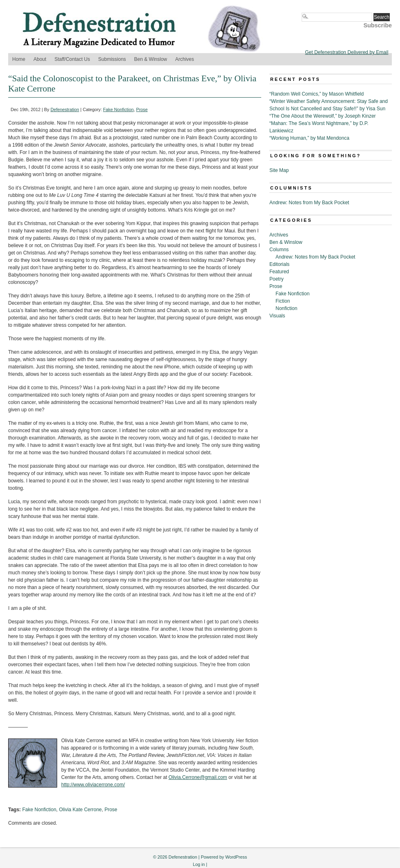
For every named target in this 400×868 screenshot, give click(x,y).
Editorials (279, 264)
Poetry (277, 279)
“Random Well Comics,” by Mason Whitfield (317, 94)
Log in (199, 864)
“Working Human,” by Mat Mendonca (309, 138)
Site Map (279, 170)
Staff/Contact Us (72, 59)
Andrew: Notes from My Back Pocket (309, 203)
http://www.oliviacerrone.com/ (93, 785)
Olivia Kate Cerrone (81, 810)
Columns (279, 250)
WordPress (236, 857)
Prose (142, 109)
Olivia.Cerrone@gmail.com (198, 777)
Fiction (283, 301)
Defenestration (65, 109)
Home (19, 59)
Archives (184, 59)
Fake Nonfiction (119, 109)
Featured (279, 272)
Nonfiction (286, 308)
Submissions (112, 59)
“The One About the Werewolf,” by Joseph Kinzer (323, 116)
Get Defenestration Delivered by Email (347, 52)
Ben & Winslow (151, 59)
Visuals (277, 316)
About (40, 59)
